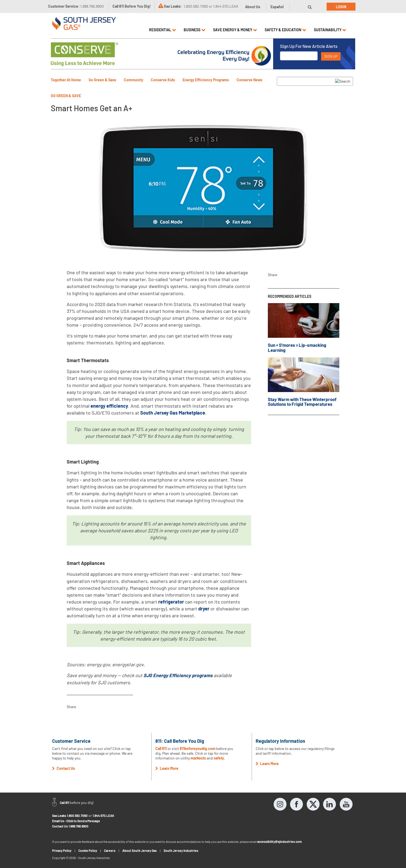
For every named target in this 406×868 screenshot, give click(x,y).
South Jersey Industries (181, 851)
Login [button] (341, 7)
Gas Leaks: (173, 6)
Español (277, 7)
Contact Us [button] (64, 768)
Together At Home (66, 80)
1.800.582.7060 (77, 816)
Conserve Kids (163, 80)
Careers (110, 851)
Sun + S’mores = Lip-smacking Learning (297, 347)
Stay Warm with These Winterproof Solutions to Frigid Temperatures (302, 402)
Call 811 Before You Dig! (132, 6)
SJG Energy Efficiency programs (178, 675)
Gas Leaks (59, 816)
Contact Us (60, 826)
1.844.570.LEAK (103, 816)
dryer (204, 609)
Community (134, 80)
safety (219, 758)
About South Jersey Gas (139, 851)
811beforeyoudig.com (198, 748)
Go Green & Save (102, 80)
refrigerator (171, 602)
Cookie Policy (88, 851)
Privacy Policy (62, 851)
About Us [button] (253, 7)
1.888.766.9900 (78, 826)
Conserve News (249, 80)
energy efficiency (109, 406)
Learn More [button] (167, 768)
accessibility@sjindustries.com (279, 842)
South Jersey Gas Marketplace (173, 413)
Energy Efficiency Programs (206, 80)
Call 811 (161, 748)
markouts (198, 758)
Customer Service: (76, 6)
